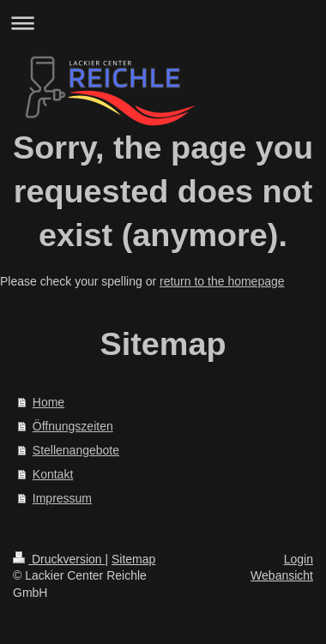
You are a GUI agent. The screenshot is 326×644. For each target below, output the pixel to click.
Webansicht (282, 575)
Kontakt (53, 474)
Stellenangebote (76, 450)
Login (299, 559)
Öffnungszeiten (73, 426)
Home (48, 402)
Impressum (62, 498)
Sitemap (133, 559)
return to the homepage (222, 281)
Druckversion (59, 559)
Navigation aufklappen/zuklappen (163, 23)
